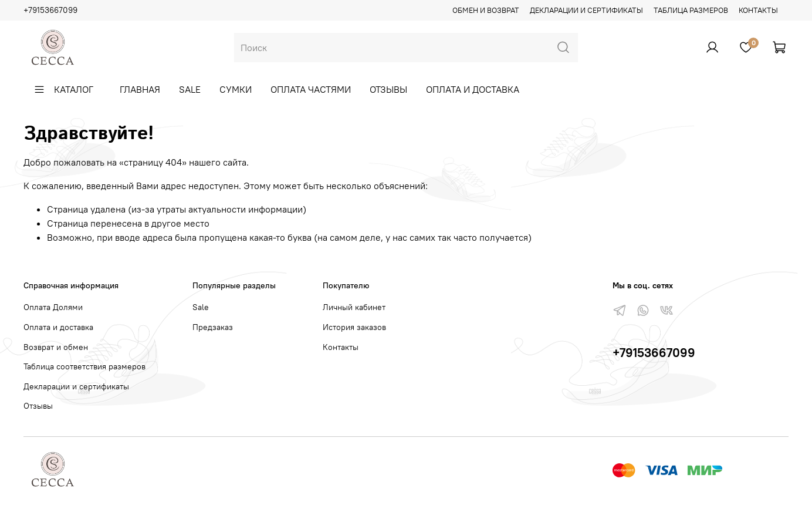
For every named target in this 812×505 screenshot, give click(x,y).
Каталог (63, 89)
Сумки (236, 89)
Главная (140, 89)
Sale (190, 89)
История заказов (354, 327)
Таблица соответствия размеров (84, 366)
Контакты (758, 10)
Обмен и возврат (486, 10)
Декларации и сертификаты (586, 10)
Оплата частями (311, 89)
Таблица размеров (691, 10)
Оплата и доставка (473, 89)
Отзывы (388, 89)
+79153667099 (50, 10)
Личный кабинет (354, 307)
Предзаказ (213, 327)
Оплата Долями (53, 307)
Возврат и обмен (56, 347)
